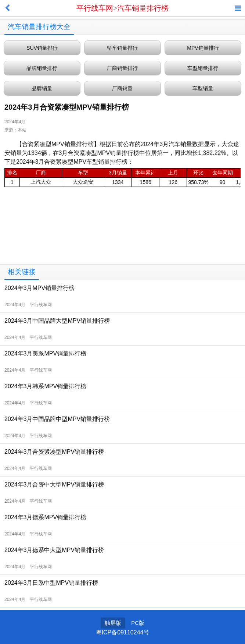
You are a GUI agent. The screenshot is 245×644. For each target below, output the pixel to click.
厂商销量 (122, 88)
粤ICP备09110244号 (123, 632)
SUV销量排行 (42, 48)
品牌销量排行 (42, 68)
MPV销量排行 (203, 48)
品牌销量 (42, 88)
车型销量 (203, 88)
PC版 (138, 623)
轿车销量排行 (122, 48)
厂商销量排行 (122, 68)
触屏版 (113, 623)
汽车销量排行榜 (143, 8)
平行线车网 (95, 8)
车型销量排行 (203, 68)
